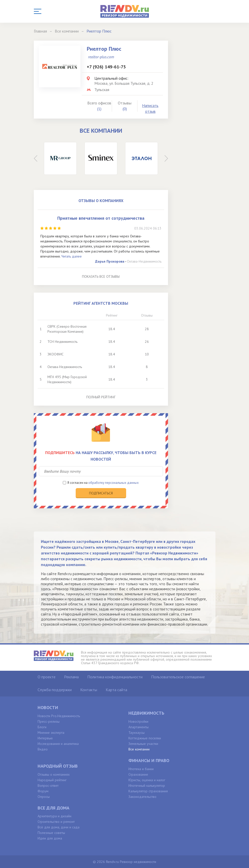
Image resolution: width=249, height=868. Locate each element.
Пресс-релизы (49, 721)
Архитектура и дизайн (54, 816)
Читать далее (72, 256)
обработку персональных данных (114, 483)
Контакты (89, 690)
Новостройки (138, 721)
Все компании (139, 749)
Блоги (42, 727)
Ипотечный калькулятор (147, 786)
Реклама (71, 677)
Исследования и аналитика (58, 744)
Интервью (45, 738)
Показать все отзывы (101, 276)
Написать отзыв (150, 108)
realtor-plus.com (101, 57)
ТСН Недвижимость (62, 342)
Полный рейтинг (101, 397)
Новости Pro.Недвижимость (59, 716)
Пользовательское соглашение (178, 677)
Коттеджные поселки (145, 738)
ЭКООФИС (56, 354)
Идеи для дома (50, 838)
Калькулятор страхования (148, 791)
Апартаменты (139, 727)
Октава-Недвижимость (144, 261)
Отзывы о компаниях (54, 774)
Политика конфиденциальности (115, 677)
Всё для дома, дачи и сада (59, 827)
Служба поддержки (55, 690)
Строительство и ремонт (56, 822)
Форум (43, 791)
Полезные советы (51, 833)
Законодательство (142, 797)
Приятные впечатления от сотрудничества (101, 218)
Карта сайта (116, 690)
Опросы (44, 797)
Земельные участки (143, 744)
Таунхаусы (136, 733)
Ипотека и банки (141, 769)
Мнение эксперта (51, 733)
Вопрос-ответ (48, 786)
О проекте (47, 677)
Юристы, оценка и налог (147, 780)
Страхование (138, 774)
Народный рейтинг (52, 780)
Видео (43, 749)
